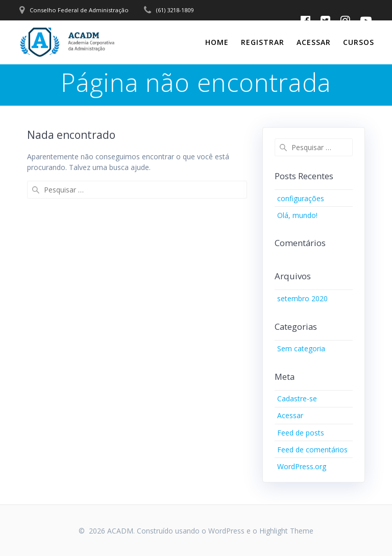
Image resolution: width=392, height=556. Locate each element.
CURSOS (359, 42)
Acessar (314, 42)
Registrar (263, 42)
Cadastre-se (297, 398)
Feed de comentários (312, 450)
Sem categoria (301, 348)
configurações (301, 198)
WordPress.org (302, 466)
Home (217, 42)
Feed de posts (301, 433)
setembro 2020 (302, 298)
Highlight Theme (286, 531)
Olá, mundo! (297, 215)
